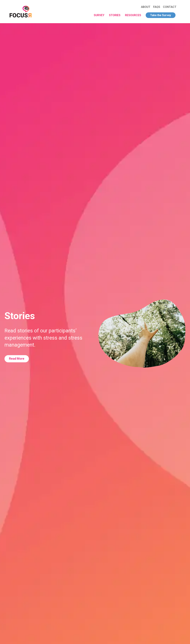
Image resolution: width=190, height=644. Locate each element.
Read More (17, 359)
